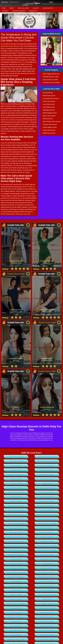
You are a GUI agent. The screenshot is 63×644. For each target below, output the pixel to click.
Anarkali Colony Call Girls (16, 510)
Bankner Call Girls (16, 635)
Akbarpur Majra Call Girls (16, 474)
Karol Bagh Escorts (49, 107)
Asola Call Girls (47, 563)
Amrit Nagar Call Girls (47, 492)
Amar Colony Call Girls (47, 488)
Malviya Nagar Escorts (50, 113)
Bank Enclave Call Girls (47, 630)
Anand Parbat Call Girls (16, 506)
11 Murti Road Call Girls (16, 457)
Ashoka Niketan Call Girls (16, 555)
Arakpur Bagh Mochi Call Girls (47, 523)
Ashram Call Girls (16, 559)
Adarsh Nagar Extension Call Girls (47, 461)
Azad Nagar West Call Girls (47, 577)
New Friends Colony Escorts (52, 122)
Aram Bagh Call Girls (16, 528)
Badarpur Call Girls (16, 595)
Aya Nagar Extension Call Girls (16, 572)
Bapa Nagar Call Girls (47, 635)
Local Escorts (48, 8)
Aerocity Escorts (48, 93)
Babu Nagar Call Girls (47, 590)
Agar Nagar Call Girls (47, 466)
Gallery (36, 8)
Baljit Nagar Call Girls (47, 626)
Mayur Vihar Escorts (49, 116)
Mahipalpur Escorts (49, 110)
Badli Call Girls (47, 599)
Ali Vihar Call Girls (16, 483)
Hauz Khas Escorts (49, 104)
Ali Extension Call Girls (47, 479)
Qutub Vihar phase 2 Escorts (10, 46)
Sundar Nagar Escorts (50, 127)
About (12, 8)
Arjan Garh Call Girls (47, 528)
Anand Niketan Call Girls (47, 501)
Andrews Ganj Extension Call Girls (47, 515)
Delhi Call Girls (23, 8)
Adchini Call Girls (16, 466)
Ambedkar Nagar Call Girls (16, 492)
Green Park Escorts (49, 101)
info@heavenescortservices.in (52, 4)
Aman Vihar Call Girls (16, 488)
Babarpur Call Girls (16, 590)
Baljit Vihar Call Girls (16, 630)
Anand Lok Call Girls (16, 501)
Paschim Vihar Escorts (50, 124)
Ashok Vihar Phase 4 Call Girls (47, 550)
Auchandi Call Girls (16, 568)
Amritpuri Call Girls (16, 497)
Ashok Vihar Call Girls (47, 541)
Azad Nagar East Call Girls (16, 577)
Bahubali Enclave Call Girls (47, 608)
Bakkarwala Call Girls (47, 617)
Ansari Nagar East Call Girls (16, 519)
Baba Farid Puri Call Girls (47, 586)
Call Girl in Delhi (27, 187)
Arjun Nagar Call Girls (16, 532)
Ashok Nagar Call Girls (16, 541)
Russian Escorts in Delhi (50, 80)
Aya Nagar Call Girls (47, 568)
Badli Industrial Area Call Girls (16, 604)
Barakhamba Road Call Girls (16, 639)
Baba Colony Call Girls (16, 586)
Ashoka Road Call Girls (47, 555)
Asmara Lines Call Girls (16, 563)
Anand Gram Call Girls (47, 497)
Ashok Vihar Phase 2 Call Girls (47, 546)
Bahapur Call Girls (16, 608)
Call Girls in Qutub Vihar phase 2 (15, 172)
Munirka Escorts (48, 119)
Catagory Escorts (19, 11)
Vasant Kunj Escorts (49, 130)
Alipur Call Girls (47, 483)
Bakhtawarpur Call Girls (16, 617)
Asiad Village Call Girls (47, 559)
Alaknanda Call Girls (16, 479)
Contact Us (33, 11)
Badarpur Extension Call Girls (47, 595)
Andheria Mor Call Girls (47, 510)
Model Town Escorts (49, 96)
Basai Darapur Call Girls (47, 639)
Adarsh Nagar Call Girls (16, 461)
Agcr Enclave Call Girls (16, 470)
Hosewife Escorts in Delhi (51, 77)
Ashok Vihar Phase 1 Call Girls (16, 546)
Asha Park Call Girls (47, 537)
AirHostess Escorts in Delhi (51, 83)
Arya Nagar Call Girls (47, 532)
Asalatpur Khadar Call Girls (16, 537)
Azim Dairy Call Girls (47, 581)
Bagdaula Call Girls (47, 604)
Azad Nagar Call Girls (47, 572)
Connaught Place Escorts (51, 98)
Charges (5, 11)
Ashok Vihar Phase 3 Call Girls (16, 550)
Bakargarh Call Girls (47, 612)
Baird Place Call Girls (16, 612)
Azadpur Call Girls (16, 581)
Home (4, 8)
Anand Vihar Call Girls (47, 506)
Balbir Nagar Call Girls (47, 621)
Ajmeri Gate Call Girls (47, 470)
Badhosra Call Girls (16, 599)
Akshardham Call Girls (47, 474)
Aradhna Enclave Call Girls (16, 523)
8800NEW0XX (14, 2)
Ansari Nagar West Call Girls (47, 519)
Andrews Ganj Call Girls (16, 515)
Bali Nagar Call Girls (16, 626)
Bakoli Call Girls (16, 621)
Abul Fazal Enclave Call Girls (47, 457)
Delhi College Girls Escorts (51, 74)
